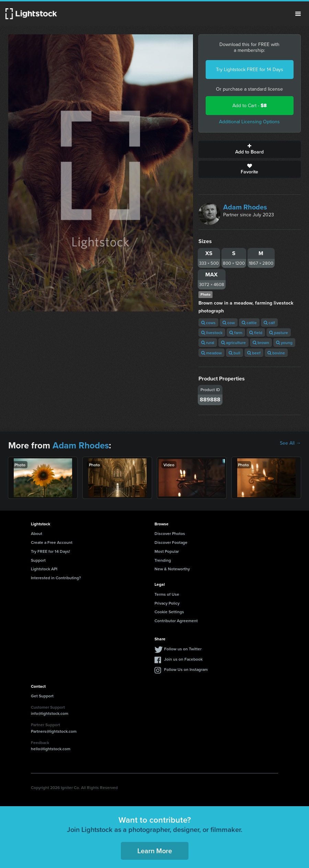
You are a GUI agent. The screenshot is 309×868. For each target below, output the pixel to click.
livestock (212, 333)
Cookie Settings (169, 612)
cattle (249, 323)
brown (261, 342)
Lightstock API (44, 569)
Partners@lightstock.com (54, 731)
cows (208, 323)
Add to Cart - (250, 106)
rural (208, 342)
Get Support (42, 696)
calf (269, 323)
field (256, 333)
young (284, 342)
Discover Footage (171, 542)
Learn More (155, 851)
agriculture (233, 342)
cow (229, 323)
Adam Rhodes (245, 207)
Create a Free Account (52, 542)
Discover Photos (170, 533)
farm (236, 333)
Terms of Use (167, 594)
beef (254, 353)
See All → (290, 443)
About (37, 533)
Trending (163, 560)
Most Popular (167, 551)
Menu (298, 14)
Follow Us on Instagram (186, 669)
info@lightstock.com (50, 713)
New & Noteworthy (172, 569)
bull (234, 353)
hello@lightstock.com (51, 749)
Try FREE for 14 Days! (50, 551)
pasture (279, 333)
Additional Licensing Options (249, 122)
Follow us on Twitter (183, 649)
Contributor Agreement (176, 621)
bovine (276, 353)
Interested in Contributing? (56, 578)
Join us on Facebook (183, 659)
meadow (211, 353)
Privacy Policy (167, 603)
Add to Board (250, 149)
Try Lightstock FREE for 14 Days (250, 70)
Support (38, 560)
